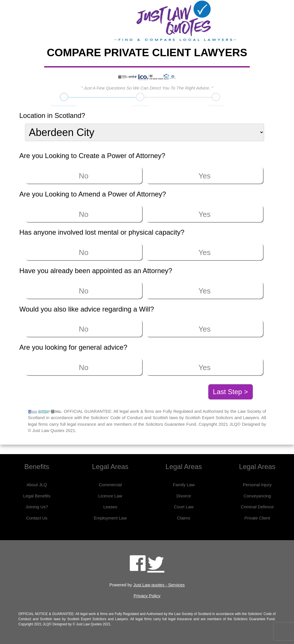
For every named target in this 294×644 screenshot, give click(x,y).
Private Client (257, 518)
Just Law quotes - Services (159, 585)
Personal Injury (257, 485)
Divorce (184, 496)
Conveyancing (257, 496)
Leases (110, 507)
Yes (204, 176)
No (84, 176)
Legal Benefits (37, 496)
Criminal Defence (257, 507)
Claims (184, 518)
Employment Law (110, 518)
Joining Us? (37, 507)
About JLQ (37, 485)
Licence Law (110, 496)
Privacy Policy (147, 596)
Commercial (110, 485)
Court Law (184, 507)
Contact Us (37, 518)
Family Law (184, 485)
